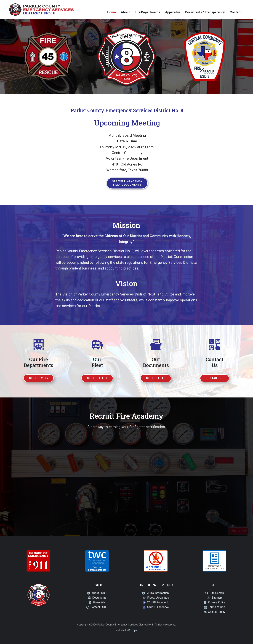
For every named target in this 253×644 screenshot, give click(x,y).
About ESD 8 (99, 593)
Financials (99, 602)
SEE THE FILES (156, 378)
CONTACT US (215, 378)
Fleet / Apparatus (158, 598)
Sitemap (217, 598)
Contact (236, 12)
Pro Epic (133, 630)
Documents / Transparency (205, 12)
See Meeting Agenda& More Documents (127, 183)
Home (111, 12)
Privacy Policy (217, 602)
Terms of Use (217, 607)
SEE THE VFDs (39, 378)
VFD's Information (158, 593)
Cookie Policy (217, 612)
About (125, 12)
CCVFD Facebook (158, 602)
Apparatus (173, 12)
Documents (99, 598)
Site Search (217, 593)
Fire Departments (147, 12)
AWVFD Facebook (158, 607)
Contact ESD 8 (99, 607)
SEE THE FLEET (97, 378)
